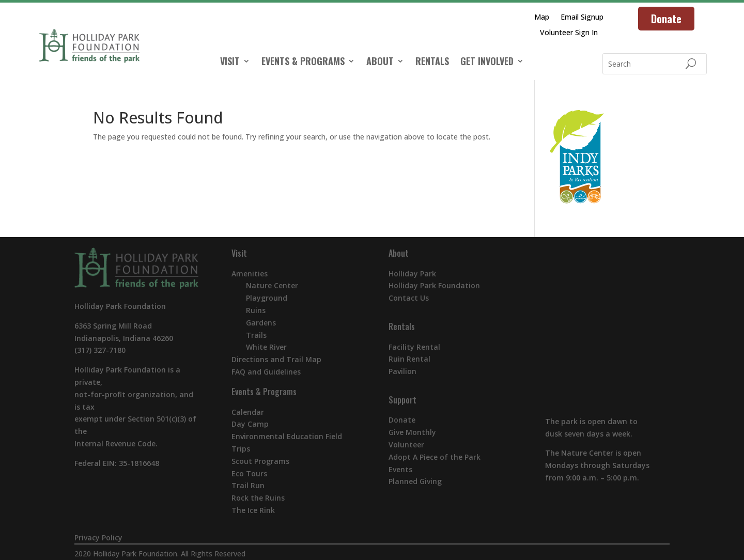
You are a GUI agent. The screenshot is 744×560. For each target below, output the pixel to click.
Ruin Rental (409, 359)
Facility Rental (414, 347)
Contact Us (409, 298)
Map (542, 18)
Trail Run (248, 485)
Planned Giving (415, 481)
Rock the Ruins (258, 498)
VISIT (230, 63)
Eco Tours (249, 473)
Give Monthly (412, 432)
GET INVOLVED (487, 63)
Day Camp (250, 424)
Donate (666, 19)
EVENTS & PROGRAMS (303, 63)
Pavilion (402, 371)
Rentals (402, 326)
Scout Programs (260, 461)
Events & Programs (264, 392)
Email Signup (582, 18)
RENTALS (432, 63)
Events (400, 469)
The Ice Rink (253, 510)
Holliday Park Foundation (434, 285)
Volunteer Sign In (569, 33)
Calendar (248, 412)
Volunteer (406, 445)
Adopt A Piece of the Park (435, 457)
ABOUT (380, 63)
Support (402, 400)
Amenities (250, 274)
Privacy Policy (98, 538)
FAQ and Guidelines (266, 372)
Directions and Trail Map (276, 359)
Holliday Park (412, 274)
